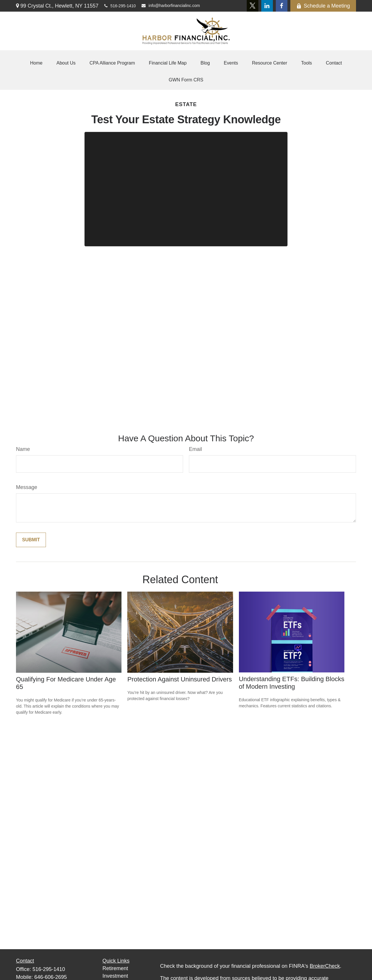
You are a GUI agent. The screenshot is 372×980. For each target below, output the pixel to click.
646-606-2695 (51, 977)
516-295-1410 (120, 6)
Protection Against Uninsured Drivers (180, 679)
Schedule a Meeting (323, 6)
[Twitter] (253, 6)
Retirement (115, 968)
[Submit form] (31, 540)
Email (195, 449)
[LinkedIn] (267, 6)
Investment (115, 976)
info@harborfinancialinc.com (171, 6)
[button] (36, 63)
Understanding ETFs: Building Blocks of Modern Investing (292, 683)
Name (23, 449)
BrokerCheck (325, 966)
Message (27, 487)
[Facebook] (282, 6)
